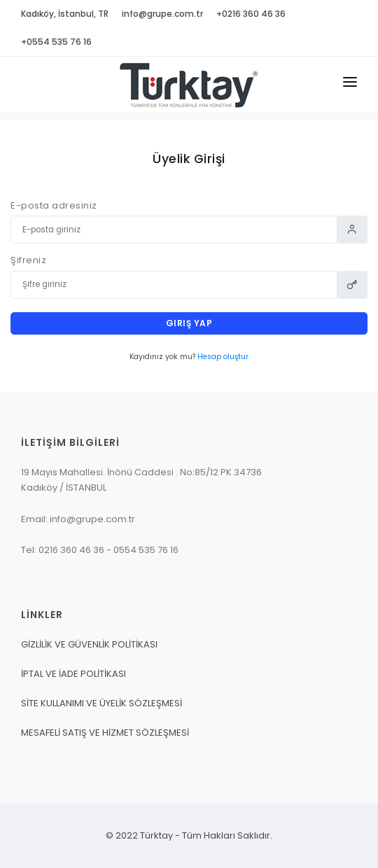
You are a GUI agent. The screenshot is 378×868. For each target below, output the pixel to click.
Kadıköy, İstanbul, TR (65, 14)
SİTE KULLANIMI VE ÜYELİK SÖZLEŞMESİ (101, 703)
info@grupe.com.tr (162, 14)
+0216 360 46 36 (251, 14)
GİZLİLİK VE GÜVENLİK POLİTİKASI (89, 644)
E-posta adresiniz (54, 205)
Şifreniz (28, 260)
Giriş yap (189, 323)
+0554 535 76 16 (56, 42)
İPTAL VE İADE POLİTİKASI (73, 674)
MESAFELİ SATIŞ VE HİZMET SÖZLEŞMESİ (105, 733)
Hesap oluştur (223, 357)
